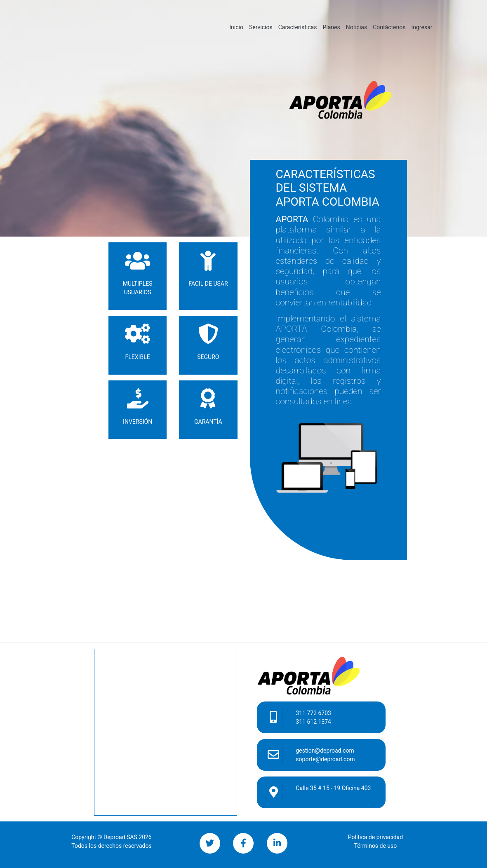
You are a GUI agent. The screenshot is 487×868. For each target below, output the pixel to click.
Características (298, 27)
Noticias (357, 27)
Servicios (261, 27)
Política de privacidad (375, 837)
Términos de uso (376, 846)
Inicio (238, 27)
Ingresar (422, 27)
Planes (331, 27)
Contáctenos (389, 27)
